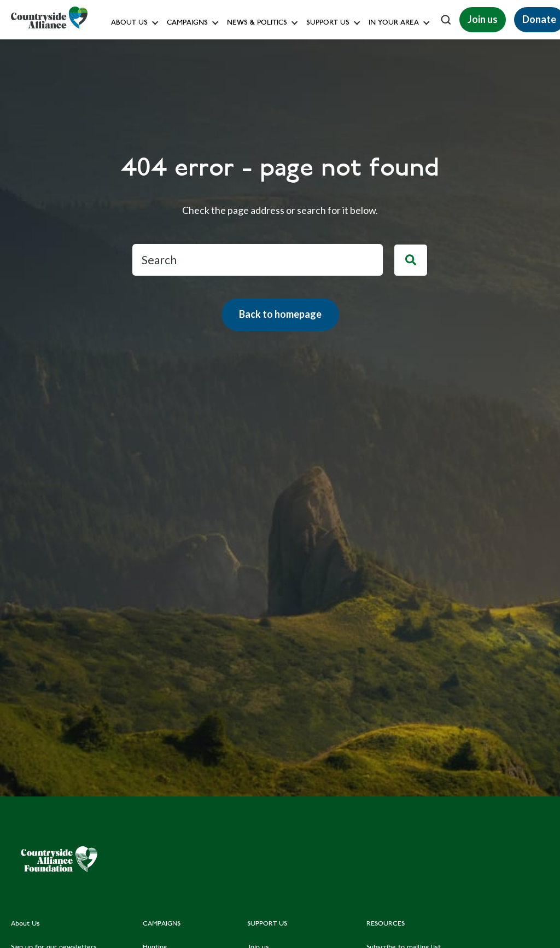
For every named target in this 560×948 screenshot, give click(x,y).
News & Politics (257, 23)
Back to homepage (280, 314)
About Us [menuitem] (25, 924)
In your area (394, 23)
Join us (483, 19)
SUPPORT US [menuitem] (267, 924)
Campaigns (187, 23)
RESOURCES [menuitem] (386, 924)
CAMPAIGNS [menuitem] (162, 924)
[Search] (411, 260)
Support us (328, 23)
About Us (129, 23)
